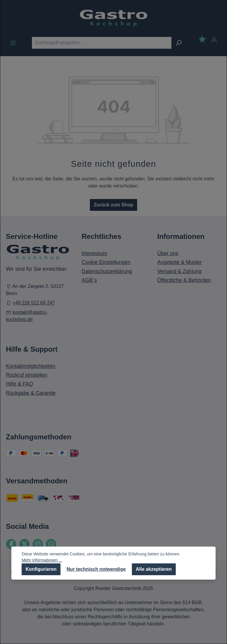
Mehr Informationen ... (42, 560)
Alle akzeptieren (154, 569)
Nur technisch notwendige (96, 569)
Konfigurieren (41, 569)
